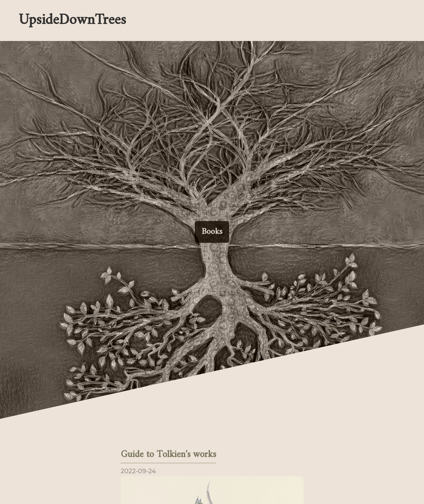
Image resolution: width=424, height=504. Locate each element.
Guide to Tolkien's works (168, 455)
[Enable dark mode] (272, 20)
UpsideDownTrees (72, 21)
